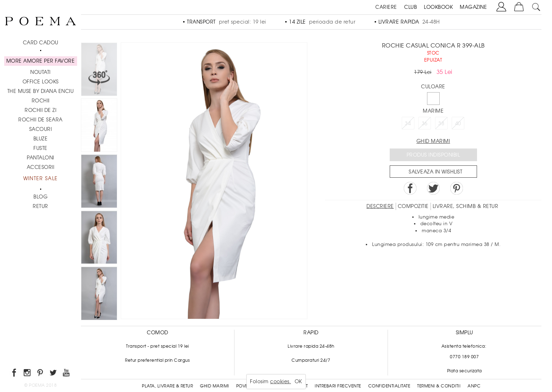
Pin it (457, 188)
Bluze (41, 139)
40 (458, 124)
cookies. (280, 381)
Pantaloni (40, 158)
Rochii (41, 101)
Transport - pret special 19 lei (158, 346)
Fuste (40, 148)
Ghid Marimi (215, 386)
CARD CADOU (41, 43)
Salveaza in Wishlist (435, 172)
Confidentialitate (389, 386)
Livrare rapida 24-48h (311, 346)
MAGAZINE (473, 7)
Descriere (380, 206)
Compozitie (413, 206)
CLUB (410, 7)
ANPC (474, 386)
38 (441, 124)
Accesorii (41, 167)
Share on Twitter (433, 188)
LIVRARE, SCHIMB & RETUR (466, 206)
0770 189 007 (464, 357)
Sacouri (41, 129)
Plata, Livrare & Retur (167, 386)
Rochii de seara (40, 120)
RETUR (40, 206)
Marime (433, 111)
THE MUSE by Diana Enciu (41, 91)
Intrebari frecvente (338, 386)
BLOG (40, 197)
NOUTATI (40, 72)
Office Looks (41, 82)
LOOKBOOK (438, 7)
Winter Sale (40, 178)
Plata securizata (465, 371)
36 (425, 124)
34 (408, 124)
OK (298, 381)
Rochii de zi (40, 110)
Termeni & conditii (439, 386)
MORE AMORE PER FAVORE (41, 61)
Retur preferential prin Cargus (157, 360)
